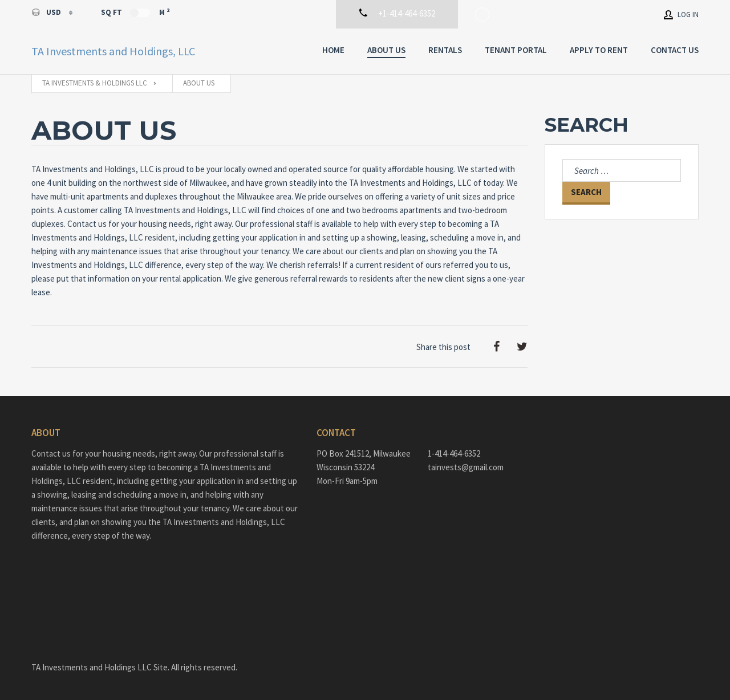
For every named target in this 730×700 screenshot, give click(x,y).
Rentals (445, 50)
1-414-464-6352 (454, 453)
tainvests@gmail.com (466, 467)
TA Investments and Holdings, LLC (113, 51)
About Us (386, 50)
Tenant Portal (516, 50)
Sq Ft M (135, 12)
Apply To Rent (599, 50)
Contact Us (675, 50)
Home (333, 50)
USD (47, 12)
